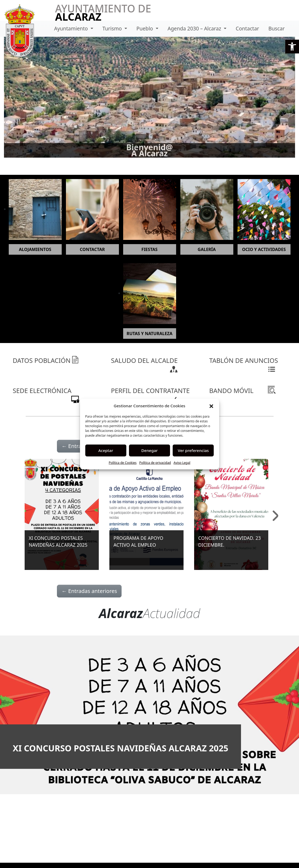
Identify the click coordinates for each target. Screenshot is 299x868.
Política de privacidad (155, 462)
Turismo (113, 28)
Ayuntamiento (72, 28)
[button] (292, 47)
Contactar (247, 28)
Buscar (276, 28)
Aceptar (106, 450)
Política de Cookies (122, 462)
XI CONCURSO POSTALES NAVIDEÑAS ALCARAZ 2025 (121, 748)
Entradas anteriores (89, 591)
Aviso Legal (182, 462)
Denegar (150, 450)
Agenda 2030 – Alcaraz (195, 28)
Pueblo (145, 28)
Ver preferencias (193, 450)
